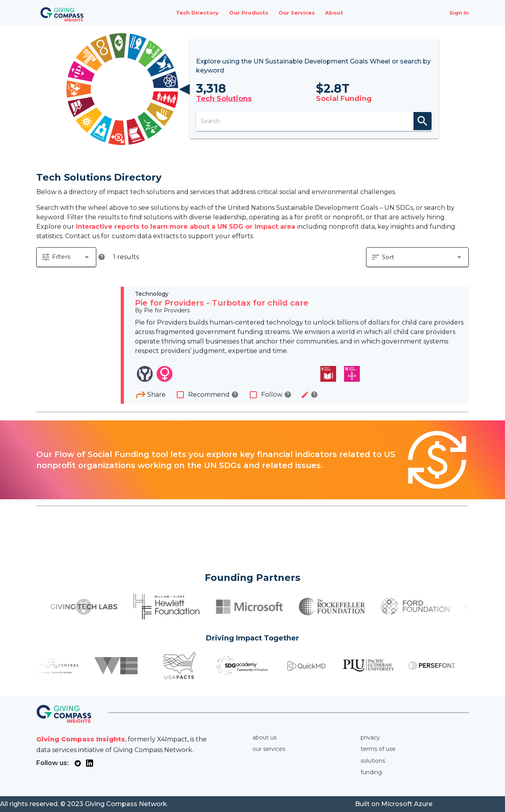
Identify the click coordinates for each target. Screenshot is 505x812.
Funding (371, 772)
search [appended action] (423, 121)
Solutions (373, 761)
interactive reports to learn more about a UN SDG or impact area (186, 227)
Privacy (370, 737)
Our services (269, 749)
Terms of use (378, 749)
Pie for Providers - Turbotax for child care (222, 303)
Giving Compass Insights (81, 739)
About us (265, 737)
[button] (66, 257)
